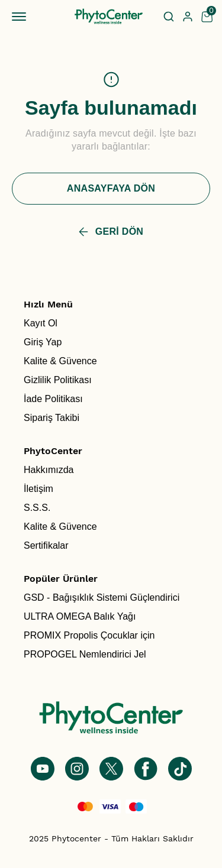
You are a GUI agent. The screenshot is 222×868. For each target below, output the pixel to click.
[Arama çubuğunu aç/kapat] (169, 17)
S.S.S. (37, 508)
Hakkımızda (49, 470)
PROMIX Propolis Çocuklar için (89, 635)
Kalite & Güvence (60, 361)
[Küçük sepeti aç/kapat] (207, 17)
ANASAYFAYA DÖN (111, 188)
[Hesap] (188, 17)
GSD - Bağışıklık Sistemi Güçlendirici (102, 597)
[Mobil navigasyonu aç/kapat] (21, 17)
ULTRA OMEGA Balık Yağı (80, 616)
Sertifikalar (46, 545)
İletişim (38, 489)
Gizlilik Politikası (58, 380)
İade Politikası (53, 399)
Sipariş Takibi (52, 418)
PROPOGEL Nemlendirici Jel (85, 654)
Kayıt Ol (41, 323)
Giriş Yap (43, 342)
